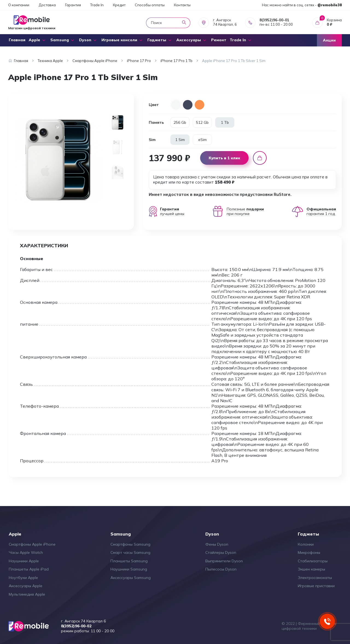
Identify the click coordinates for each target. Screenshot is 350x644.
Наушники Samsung (129, 569)
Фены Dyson (217, 544)
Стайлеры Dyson (221, 552)
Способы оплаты (150, 5)
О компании (19, 5)
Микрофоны (309, 552)
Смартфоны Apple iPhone (32, 544)
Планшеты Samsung (129, 561)
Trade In (97, 5)
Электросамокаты (315, 578)
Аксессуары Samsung (131, 578)
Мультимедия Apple (27, 594)
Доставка (47, 5)
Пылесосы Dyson (221, 569)
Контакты (182, 5)
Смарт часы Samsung (130, 552)
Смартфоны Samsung (130, 544)
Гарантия (73, 5)
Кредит (119, 5)
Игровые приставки (316, 586)
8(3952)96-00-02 (76, 626)
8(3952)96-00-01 (274, 20)
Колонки (306, 544)
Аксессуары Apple (26, 586)
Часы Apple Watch (26, 552)
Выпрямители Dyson (224, 561)
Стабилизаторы (313, 561)
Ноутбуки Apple (23, 578)
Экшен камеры (311, 569)
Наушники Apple (24, 561)
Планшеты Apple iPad (29, 569)
